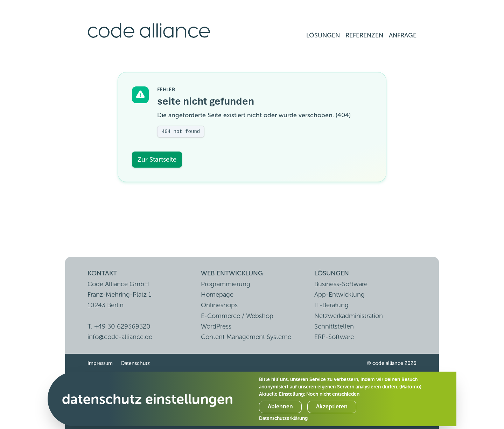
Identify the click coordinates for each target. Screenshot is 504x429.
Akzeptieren (332, 406)
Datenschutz (135, 363)
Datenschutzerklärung (283, 418)
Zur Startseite (157, 159)
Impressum (100, 363)
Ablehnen (280, 406)
